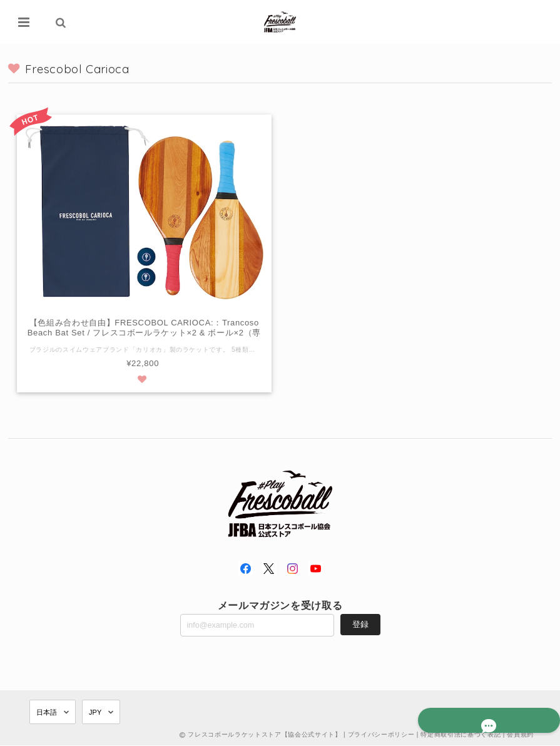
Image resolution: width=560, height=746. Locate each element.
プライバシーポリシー (381, 735)
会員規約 (520, 735)
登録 (360, 624)
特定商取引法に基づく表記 (461, 735)
